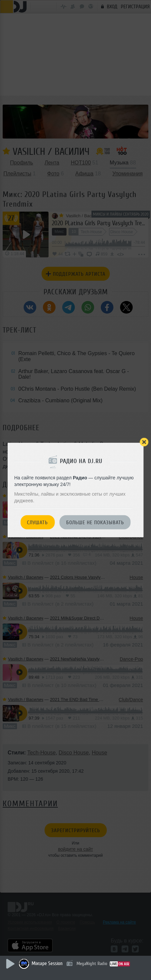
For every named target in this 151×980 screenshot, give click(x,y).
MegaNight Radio (92, 964)
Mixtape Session (47, 964)
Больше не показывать (95, 523)
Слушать (37, 523)
